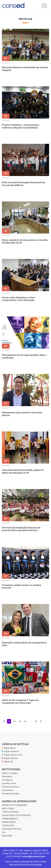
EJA (4, 832)
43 (20, 721)
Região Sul (9, 762)
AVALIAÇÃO (7, 836)
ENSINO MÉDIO (9, 822)
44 (25, 721)
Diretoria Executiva (10, 787)
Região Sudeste (11, 758)
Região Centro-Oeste (13, 755)
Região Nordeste (11, 751)
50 (36, 721)
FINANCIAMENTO (10, 819)
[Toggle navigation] (44, 6)
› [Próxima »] (46, 721)
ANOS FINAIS (8, 808)
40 (4, 721)
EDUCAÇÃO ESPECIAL (12, 829)
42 (14, 721)
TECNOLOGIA (8, 825)
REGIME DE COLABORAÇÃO (14, 805)
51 (41, 721)
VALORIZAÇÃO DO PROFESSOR (16, 815)
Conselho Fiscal (9, 783)
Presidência (7, 780)
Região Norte (10, 748)
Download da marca (11, 794)
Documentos (8, 790)
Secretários (7, 777)
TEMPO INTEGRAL (10, 812)
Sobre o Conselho (10, 773)
